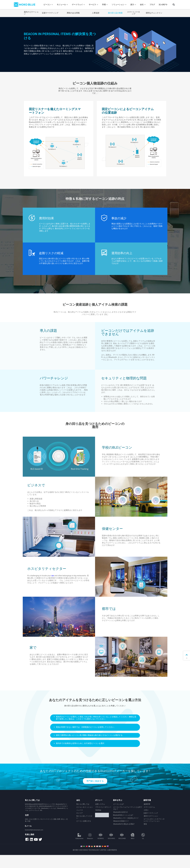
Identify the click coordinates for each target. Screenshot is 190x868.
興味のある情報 (73, 13)
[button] (174, 5)
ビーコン (49, 5)
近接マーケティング (50, 13)
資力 (134, 5)
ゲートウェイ (79, 5)
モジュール (63, 5)
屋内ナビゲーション (31, 13)
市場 (106, 5)
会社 (143, 5)
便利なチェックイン (154, 13)
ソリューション (120, 5)
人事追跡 (96, 13)
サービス (94, 5)
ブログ (153, 5)
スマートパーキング (134, 13)
